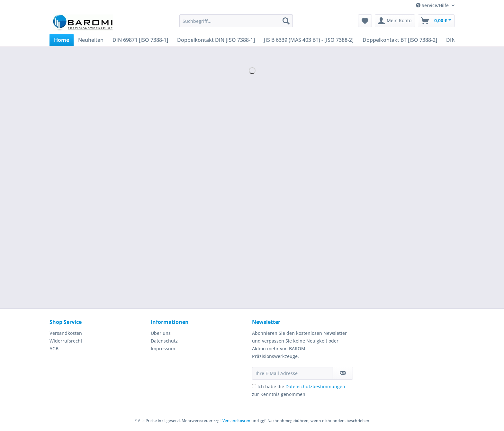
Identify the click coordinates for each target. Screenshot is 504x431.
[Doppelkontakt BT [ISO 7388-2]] (400, 40)
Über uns (161, 333)
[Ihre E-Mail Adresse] (292, 373)
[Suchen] (286, 21)
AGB (54, 348)
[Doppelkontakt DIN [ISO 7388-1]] (216, 40)
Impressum (163, 348)
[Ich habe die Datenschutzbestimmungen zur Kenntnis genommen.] (254, 386)
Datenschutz (164, 341)
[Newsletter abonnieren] (343, 373)
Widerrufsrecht (66, 341)
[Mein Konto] (395, 21)
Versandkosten (66, 333)
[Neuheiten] (91, 40)
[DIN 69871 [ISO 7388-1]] (140, 40)
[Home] (62, 40)
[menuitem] (236, 24)
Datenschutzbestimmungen (315, 386)
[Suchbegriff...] (236, 21)
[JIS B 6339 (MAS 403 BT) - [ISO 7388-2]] (309, 40)
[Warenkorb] (436, 21)
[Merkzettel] (365, 21)
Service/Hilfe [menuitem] (433, 5)
